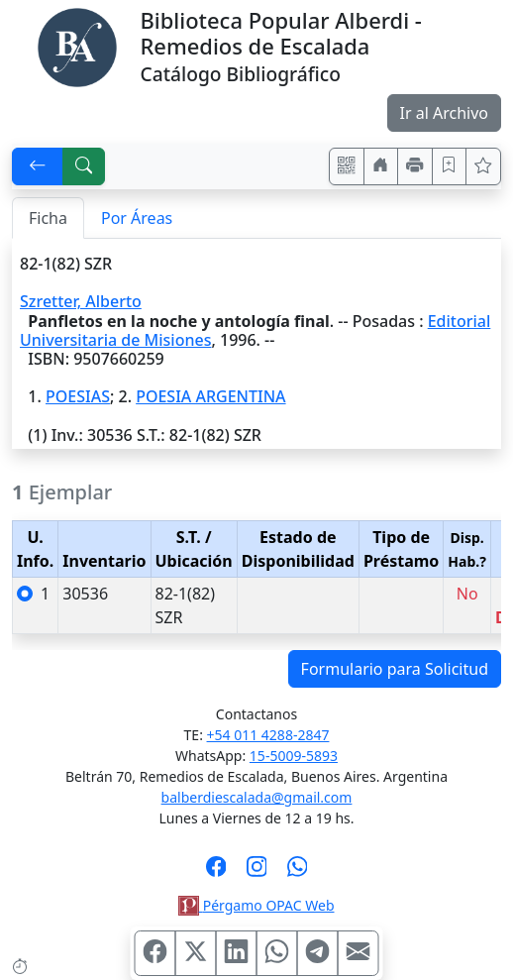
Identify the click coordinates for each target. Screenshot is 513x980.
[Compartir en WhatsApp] (277, 953)
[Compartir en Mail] (359, 953)
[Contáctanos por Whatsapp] (298, 873)
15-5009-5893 (294, 756)
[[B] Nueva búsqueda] (84, 166)
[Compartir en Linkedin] (237, 953)
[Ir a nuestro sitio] (381, 166)
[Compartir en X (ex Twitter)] (196, 953)
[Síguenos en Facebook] (216, 873)
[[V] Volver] (38, 166)
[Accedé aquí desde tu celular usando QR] (347, 166)
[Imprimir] (415, 166)
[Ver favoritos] (483, 166)
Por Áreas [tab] (137, 218)
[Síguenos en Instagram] (257, 873)
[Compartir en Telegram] (318, 953)
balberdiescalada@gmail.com (257, 797)
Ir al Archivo (444, 113)
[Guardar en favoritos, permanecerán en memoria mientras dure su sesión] (450, 166)
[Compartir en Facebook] (155, 953)
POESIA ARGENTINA (210, 396)
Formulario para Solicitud (395, 669)
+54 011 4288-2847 (268, 735)
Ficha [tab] (48, 218)
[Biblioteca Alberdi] (77, 46)
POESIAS (78, 396)
